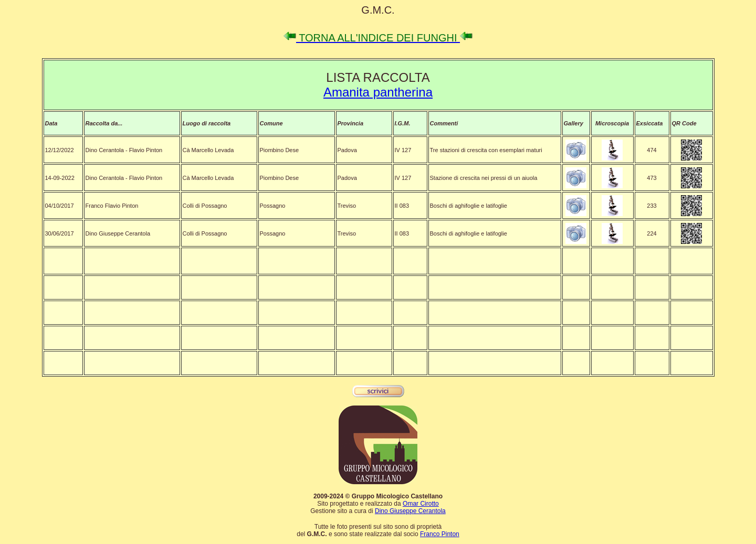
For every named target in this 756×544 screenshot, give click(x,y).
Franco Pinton (440, 534)
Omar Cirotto (421, 504)
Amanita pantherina (378, 92)
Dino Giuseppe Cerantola (410, 511)
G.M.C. (378, 10)
